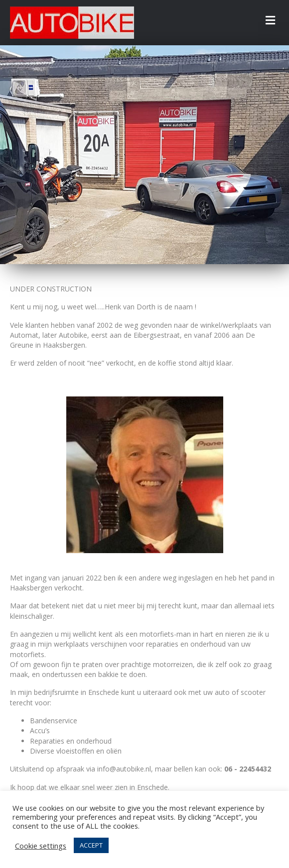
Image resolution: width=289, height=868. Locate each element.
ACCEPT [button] (91, 845)
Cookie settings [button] (41, 846)
